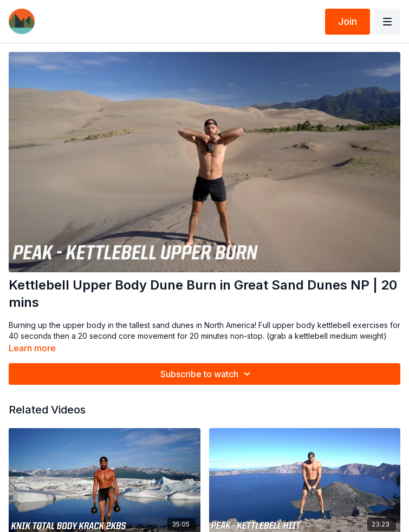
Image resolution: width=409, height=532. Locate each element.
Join (348, 21)
